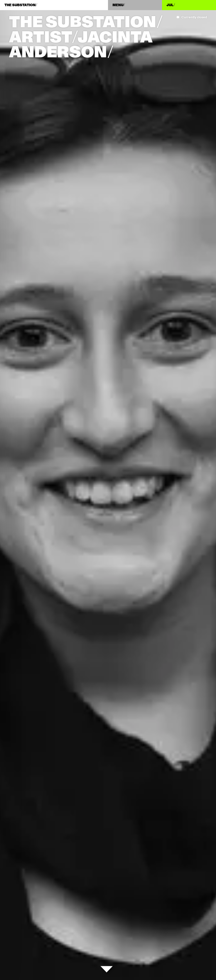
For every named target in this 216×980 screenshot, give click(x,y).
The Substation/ (86, 22)
